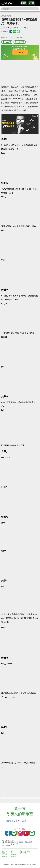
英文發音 (24, 27)
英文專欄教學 (6, 16)
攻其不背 (4, 851)
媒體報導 (13, 857)
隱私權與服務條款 (25, 851)
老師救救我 (6, 27)
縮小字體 (20, 42)
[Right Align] (37, 3)
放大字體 (7, 42)
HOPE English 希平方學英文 (17, 821)
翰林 (12, 853)
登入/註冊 (32, 3)
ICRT (12, 851)
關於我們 (13, 855)
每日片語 (4, 855)
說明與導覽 (23, 853)
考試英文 (15, 27)
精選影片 (4, 853)
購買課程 (24, 3)
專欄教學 (4, 857)
